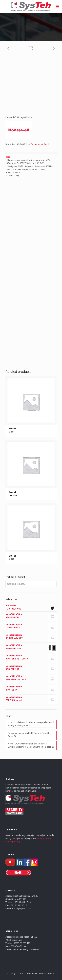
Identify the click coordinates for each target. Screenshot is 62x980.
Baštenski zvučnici (40, 144)
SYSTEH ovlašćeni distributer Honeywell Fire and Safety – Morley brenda (31, 724)
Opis (8, 157)
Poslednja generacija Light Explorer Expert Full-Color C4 (30, 735)
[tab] (31, 157)
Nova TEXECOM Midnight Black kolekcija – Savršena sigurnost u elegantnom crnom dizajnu (31, 745)
